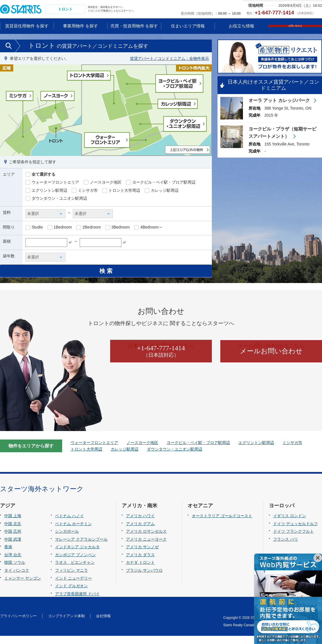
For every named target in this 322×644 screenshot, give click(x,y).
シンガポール (67, 539)
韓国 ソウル (15, 571)
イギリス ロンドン (290, 524)
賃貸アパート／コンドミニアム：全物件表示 (169, 59)
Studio (34, 228)
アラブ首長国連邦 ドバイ (77, 602)
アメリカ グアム (140, 532)
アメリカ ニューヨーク (146, 547)
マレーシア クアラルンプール (81, 547)
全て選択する (40, 175)
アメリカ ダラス (140, 563)
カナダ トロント (140, 571)
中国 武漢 (13, 547)
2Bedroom (88, 228)
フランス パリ (286, 547)
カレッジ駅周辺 (162, 191)
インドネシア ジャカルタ (77, 555)
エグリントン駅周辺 (46, 191)
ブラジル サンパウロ (144, 578)
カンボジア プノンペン (75, 563)
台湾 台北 (13, 563)
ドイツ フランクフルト (293, 539)
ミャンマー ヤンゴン (23, 586)
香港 (8, 555)
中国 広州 (13, 539)
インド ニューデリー (73, 586)
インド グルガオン (71, 594)
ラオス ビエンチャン (75, 571)
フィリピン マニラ (71, 578)
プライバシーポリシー (18, 624)
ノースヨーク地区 (103, 183)
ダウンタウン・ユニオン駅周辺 (56, 199)
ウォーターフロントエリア (52, 183)
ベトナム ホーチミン (73, 532)
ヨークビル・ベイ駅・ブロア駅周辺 (161, 183)
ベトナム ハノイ (69, 524)
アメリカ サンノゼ (142, 555)
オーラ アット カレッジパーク (280, 102)
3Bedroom (118, 228)
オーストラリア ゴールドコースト (222, 524)
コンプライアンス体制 (66, 624)
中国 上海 (13, 524)
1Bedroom (60, 228)
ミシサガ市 (85, 191)
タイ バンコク (17, 578)
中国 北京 (13, 532)
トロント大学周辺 (121, 191)
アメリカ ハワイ (140, 524)
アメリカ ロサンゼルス (146, 539)
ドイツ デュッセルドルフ (295, 532)
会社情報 (103, 624)
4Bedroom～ (148, 228)
